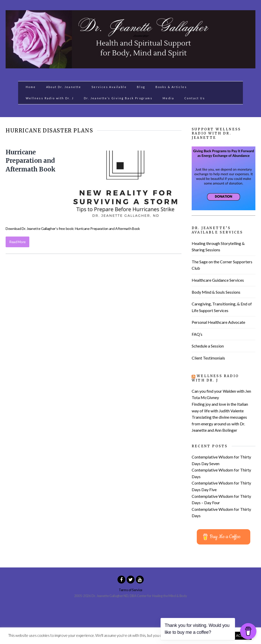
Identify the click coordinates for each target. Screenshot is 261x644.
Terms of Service (130, 590)
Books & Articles (171, 87)
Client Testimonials (208, 358)
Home (31, 87)
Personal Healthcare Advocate (218, 322)
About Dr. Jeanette (64, 87)
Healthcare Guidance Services (218, 280)
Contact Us (195, 98)
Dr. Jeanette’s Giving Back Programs (118, 98)
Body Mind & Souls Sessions (216, 292)
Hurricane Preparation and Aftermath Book (30, 161)
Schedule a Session (208, 346)
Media (168, 98)
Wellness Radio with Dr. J (50, 98)
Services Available (109, 87)
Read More (17, 242)
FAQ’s (197, 334)
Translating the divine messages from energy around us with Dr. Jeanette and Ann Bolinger (219, 424)
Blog (141, 87)
